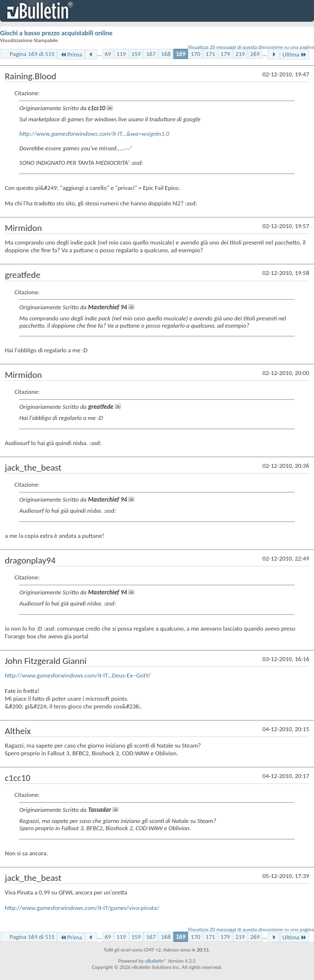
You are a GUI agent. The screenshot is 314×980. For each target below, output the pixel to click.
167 (151, 54)
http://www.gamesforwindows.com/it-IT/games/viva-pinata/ (82, 908)
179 (225, 54)
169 (181, 54)
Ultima (295, 54)
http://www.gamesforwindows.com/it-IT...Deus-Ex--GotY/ (78, 675)
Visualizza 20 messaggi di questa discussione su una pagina (251, 47)
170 (196, 54)
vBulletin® (156, 961)
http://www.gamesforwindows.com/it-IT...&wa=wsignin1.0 (94, 134)
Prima (71, 54)
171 (211, 54)
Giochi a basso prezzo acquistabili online (56, 33)
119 (121, 54)
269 (255, 54)
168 (166, 54)
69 (108, 54)
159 (136, 54)
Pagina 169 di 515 (32, 54)
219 (240, 54)
